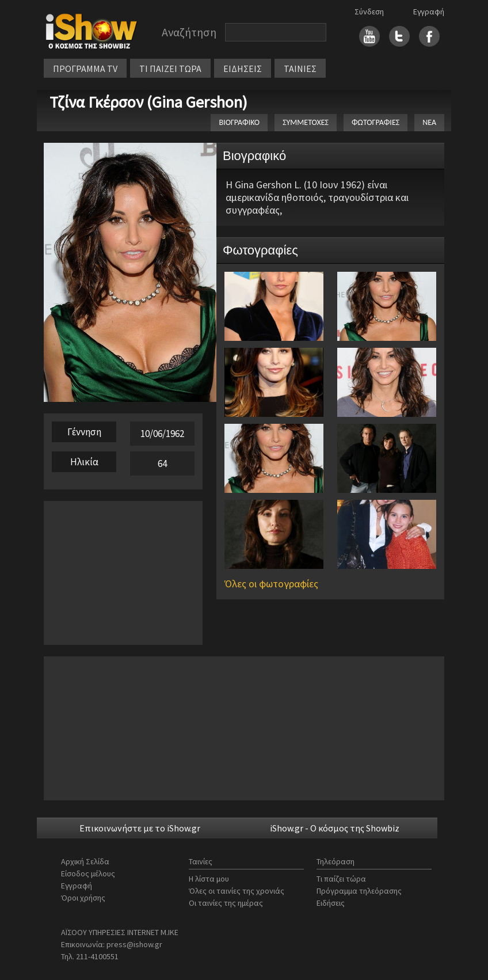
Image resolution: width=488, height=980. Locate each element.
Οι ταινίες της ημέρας (226, 903)
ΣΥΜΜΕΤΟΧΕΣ (306, 122)
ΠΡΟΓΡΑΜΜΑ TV (85, 69)
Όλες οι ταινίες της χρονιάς (237, 891)
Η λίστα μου (209, 879)
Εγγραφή (429, 12)
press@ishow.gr (134, 944)
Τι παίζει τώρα (341, 879)
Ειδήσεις (331, 903)
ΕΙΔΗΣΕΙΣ (243, 69)
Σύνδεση (369, 12)
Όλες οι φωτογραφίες (271, 584)
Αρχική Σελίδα (85, 861)
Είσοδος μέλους (88, 873)
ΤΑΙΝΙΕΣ (300, 69)
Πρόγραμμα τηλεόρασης (359, 891)
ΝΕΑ (429, 122)
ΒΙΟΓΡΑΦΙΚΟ (239, 122)
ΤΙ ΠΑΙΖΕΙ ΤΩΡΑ (170, 69)
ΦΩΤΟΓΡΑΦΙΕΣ (375, 122)
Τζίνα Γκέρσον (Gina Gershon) (148, 102)
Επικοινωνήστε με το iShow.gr (140, 828)
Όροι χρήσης (83, 898)
